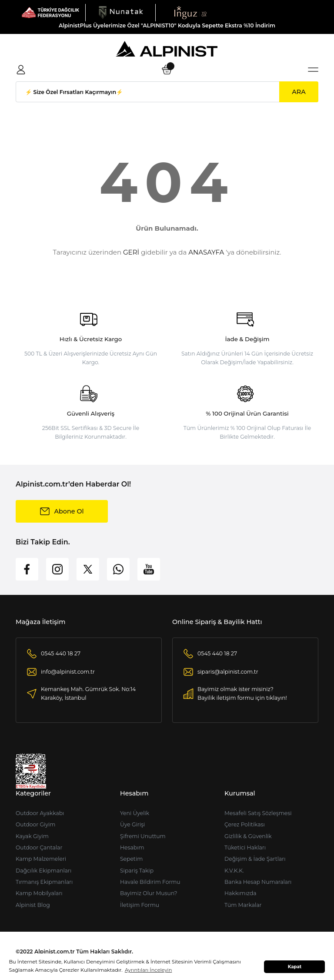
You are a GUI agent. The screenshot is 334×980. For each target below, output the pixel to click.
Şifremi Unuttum (143, 836)
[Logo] (50, 12)
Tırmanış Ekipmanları (44, 882)
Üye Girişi (132, 824)
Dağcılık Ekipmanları (43, 871)
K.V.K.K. (234, 871)
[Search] (167, 92)
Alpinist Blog (33, 905)
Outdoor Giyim (35, 824)
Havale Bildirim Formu (150, 882)
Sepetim (131, 859)
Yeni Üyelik (135, 813)
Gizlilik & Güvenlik (248, 836)
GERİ (131, 252)
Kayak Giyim (32, 836)
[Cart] (167, 70)
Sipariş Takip (137, 871)
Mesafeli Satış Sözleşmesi (258, 813)
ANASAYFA (206, 252)
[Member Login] (21, 70)
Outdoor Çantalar (39, 847)
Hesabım (132, 847)
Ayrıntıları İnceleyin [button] (148, 970)
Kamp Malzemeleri (41, 859)
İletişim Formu (140, 905)
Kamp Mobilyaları (39, 893)
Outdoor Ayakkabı (40, 813)
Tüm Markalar (243, 905)
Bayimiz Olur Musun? (149, 893)
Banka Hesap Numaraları (258, 882)
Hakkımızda (240, 893)
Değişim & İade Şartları (255, 859)
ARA (299, 92)
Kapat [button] (295, 967)
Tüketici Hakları (245, 847)
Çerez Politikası (245, 824)
